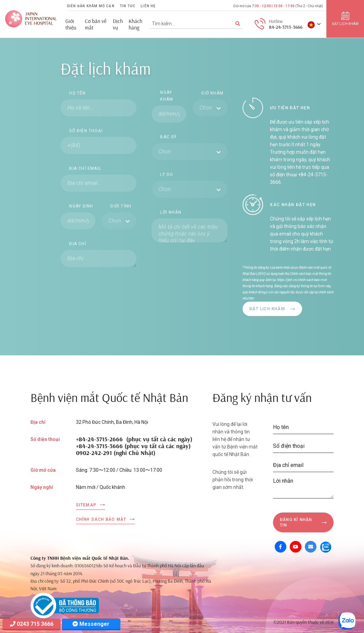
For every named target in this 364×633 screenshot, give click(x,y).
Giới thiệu (71, 24)
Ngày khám (167, 96)
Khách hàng (135, 24)
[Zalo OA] (326, 547)
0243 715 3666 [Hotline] (32, 624)
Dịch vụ (118, 24)
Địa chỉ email (85, 168)
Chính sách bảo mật (101, 519)
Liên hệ (148, 6)
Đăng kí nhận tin (296, 522)
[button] (314, 24)
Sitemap (86, 505)
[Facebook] (281, 547)
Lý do (167, 175)
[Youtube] (296, 547)
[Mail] (311, 547)
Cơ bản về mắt (96, 24)
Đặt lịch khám (267, 309)
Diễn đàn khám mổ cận (91, 6)
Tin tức (128, 6)
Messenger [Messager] (91, 624)
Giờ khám (212, 93)
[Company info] (65, 605)
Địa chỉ (77, 244)
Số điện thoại (86, 131)
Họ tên (77, 93)
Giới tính (121, 206)
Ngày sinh (81, 206)
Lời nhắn (171, 212)
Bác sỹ (168, 137)
